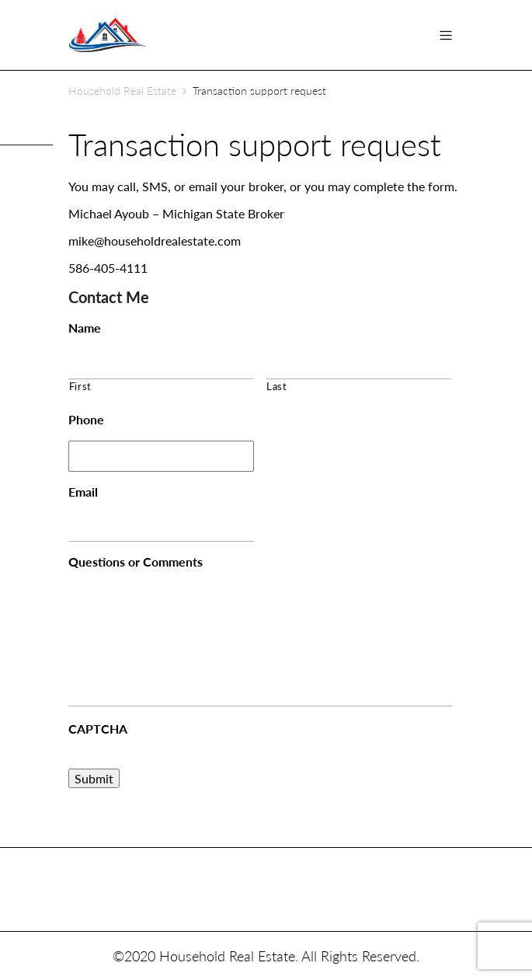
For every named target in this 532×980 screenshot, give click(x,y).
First (80, 386)
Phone (86, 419)
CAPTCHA (98, 729)
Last (277, 386)
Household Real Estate (122, 91)
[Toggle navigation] (446, 35)
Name (85, 328)
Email (83, 492)
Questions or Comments (136, 561)
